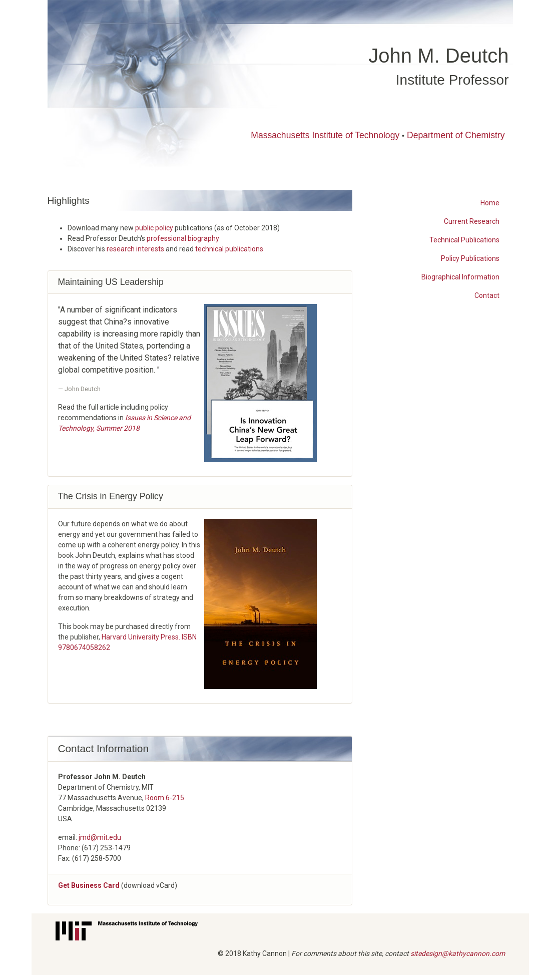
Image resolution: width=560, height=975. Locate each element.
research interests (135, 249)
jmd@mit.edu (100, 837)
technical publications (229, 249)
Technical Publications (464, 240)
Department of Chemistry (456, 135)
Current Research (472, 221)
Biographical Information (460, 277)
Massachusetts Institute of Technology (325, 135)
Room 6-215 (165, 798)
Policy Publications (470, 258)
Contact (487, 295)
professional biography (183, 238)
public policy (154, 228)
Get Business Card (89, 885)
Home (490, 203)
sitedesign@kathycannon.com (458, 953)
